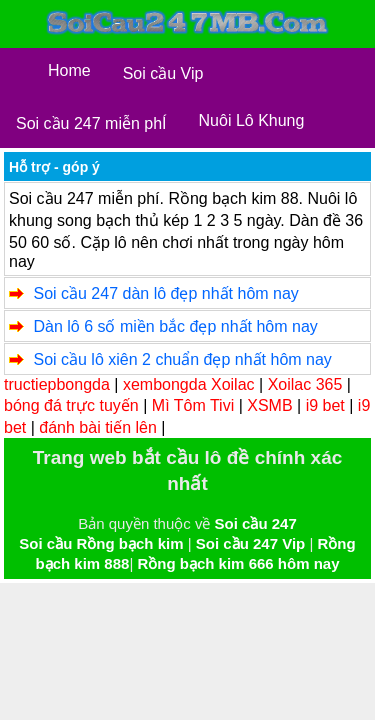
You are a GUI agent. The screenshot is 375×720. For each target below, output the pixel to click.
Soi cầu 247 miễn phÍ (91, 123)
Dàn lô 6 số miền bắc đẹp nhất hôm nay (175, 326)
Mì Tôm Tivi (193, 405)
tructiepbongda (57, 384)
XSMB (269, 405)
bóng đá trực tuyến (71, 405)
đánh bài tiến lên (98, 427)
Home (69, 70)
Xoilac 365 (305, 384)
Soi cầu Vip (163, 73)
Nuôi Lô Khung (252, 120)
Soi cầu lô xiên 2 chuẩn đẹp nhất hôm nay (182, 359)
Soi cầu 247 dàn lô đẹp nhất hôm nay (165, 293)
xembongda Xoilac (189, 384)
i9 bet (325, 405)
